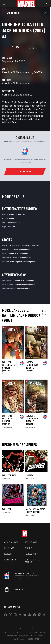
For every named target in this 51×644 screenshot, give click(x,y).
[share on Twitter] (10, 615)
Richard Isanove (23, 288)
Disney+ (29, 548)
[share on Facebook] (6, 615)
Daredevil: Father (10, 475)
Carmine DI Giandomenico (17, 72)
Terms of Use (18, 629)
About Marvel (11, 542)
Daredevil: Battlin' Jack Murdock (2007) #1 (32, 420)
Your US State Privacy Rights (16, 632)
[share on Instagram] (15, 615)
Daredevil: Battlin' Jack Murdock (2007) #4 (8, 366)
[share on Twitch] (39, 615)
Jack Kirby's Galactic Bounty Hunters (35, 511)
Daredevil (30, 475)
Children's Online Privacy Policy (16, 636)
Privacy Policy (31, 629)
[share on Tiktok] (44, 615)
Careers (8, 554)
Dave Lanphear (16, 261)
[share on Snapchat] (30, 615)
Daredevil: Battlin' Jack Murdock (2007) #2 (8, 420)
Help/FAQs (9, 548)
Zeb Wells (39, 72)
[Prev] (16, 47)
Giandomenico (7, 374)
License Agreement (38, 636)
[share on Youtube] (25, 615)
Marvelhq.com (32, 554)
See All (44, 314)
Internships (10, 560)
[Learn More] (25, 172)
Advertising (31, 542)
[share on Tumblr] (20, 615)
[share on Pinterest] (35, 615)
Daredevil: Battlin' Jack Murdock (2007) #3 (32, 366)
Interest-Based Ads (18, 639)
